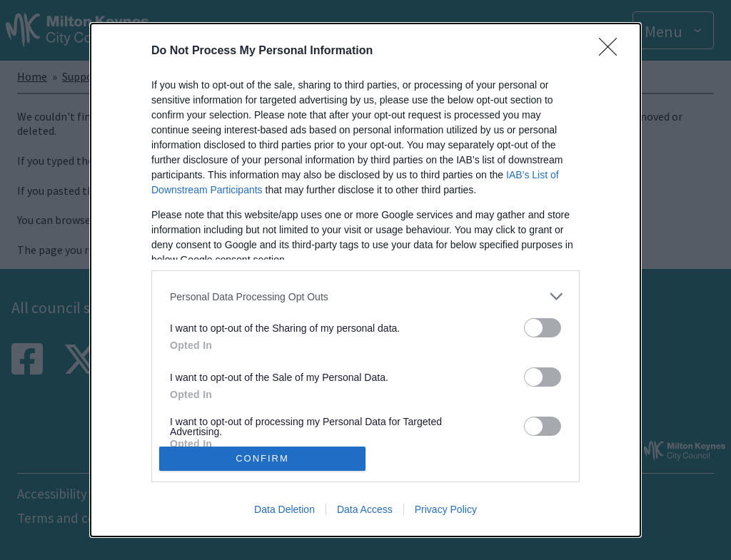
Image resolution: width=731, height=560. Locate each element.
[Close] (612, 51)
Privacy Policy (446, 509)
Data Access (365, 509)
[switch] (543, 328)
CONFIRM (262, 458)
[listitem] (365, 296)
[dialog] (365, 280)
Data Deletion (284, 509)
